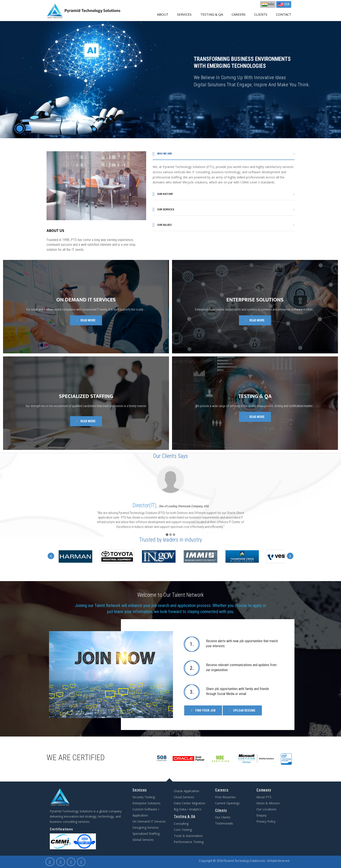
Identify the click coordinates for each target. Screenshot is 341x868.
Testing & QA (212, 14)
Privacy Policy (266, 821)
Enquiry (262, 815)
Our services (163, 210)
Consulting (181, 824)
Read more (86, 320)
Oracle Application (186, 791)
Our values (162, 225)
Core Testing (183, 830)
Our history (163, 194)
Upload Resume (242, 710)
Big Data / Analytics (188, 809)
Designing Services (146, 827)
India (268, 4)
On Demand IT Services (149, 821)
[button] (167, 535)
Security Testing (144, 797)
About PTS (264, 797)
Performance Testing (189, 842)
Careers (239, 14)
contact (284, 14)
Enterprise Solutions (146, 803)
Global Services (143, 840)
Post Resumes (225, 797)
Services (184, 14)
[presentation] (51, 556)
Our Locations (266, 809)
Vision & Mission (268, 803)
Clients (261, 14)
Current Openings (227, 803)
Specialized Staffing (146, 834)
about (163, 14)
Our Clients (223, 817)
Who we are (162, 154)
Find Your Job (203, 710)
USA (284, 4)
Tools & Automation (188, 836)
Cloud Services (184, 797)
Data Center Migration (190, 803)
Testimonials (224, 823)
